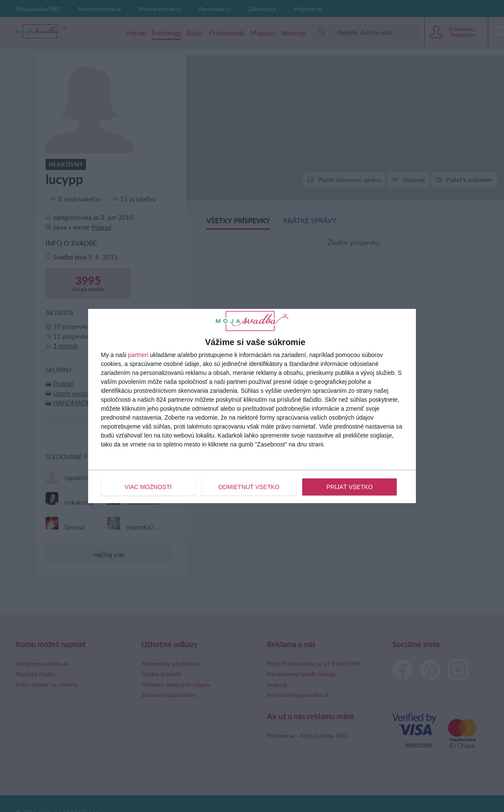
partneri (138, 355)
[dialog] (252, 406)
